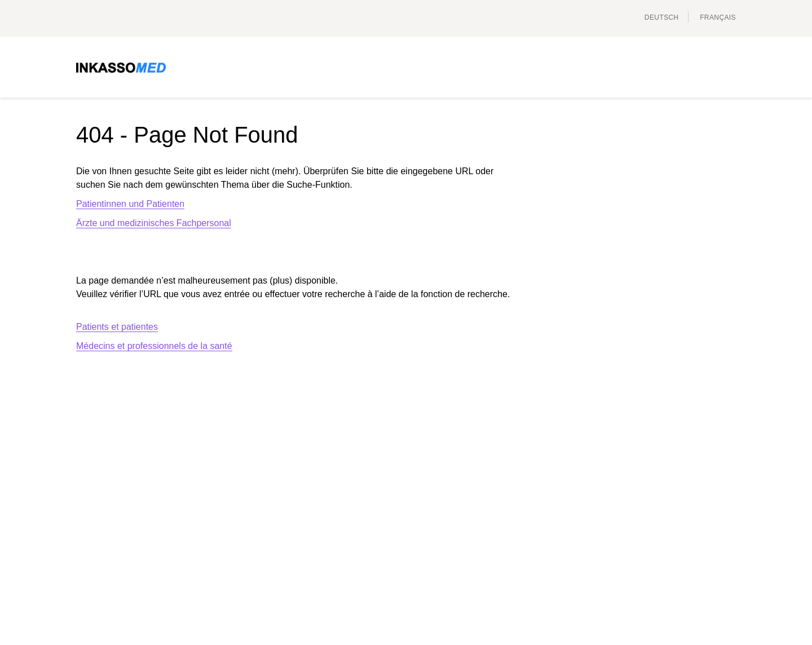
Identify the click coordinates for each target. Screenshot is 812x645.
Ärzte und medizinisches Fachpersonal (154, 223)
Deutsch (662, 17)
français (718, 17)
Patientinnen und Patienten (130, 204)
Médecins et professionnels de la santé (154, 346)
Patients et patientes (117, 327)
